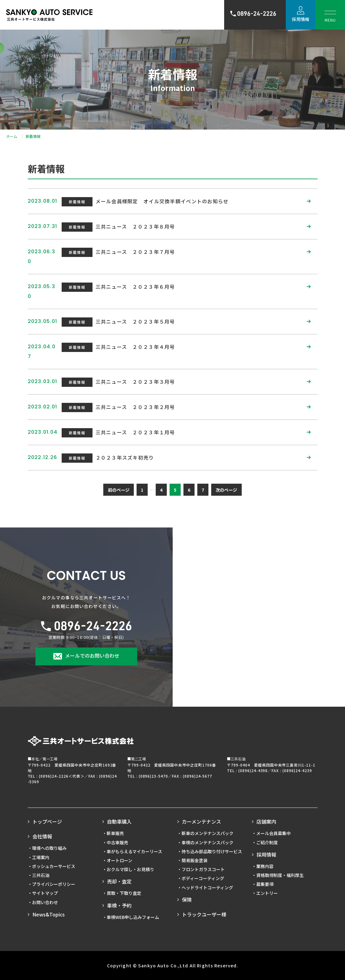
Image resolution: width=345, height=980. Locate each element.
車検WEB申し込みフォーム (133, 917)
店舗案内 (266, 821)
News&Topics (49, 914)
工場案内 (41, 857)
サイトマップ (45, 893)
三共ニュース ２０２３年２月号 (135, 407)
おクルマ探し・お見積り (130, 869)
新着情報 (77, 202)
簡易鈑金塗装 (195, 860)
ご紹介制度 (267, 842)
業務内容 (265, 866)
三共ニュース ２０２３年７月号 (135, 252)
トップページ (47, 821)
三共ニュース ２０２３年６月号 (135, 287)
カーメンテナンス (201, 821)
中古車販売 (117, 842)
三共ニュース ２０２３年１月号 (135, 432)
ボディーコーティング (203, 878)
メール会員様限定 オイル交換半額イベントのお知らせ (162, 201)
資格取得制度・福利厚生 (280, 875)
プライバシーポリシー (54, 884)
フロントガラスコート (203, 869)
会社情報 (42, 836)
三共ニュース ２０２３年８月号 (135, 226)
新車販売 (115, 833)
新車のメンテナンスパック (207, 833)
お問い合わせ (45, 902)
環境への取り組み (49, 848)
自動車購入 (119, 821)
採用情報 (301, 19)
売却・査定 (119, 881)
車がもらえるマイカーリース (134, 851)
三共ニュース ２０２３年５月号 (135, 321)
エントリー (267, 893)
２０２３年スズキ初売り (125, 457)
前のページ (119, 490)
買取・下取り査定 (124, 893)
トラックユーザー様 (204, 914)
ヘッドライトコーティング (207, 887)
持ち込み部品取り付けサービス (212, 851)
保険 (187, 899)
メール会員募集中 (273, 833)
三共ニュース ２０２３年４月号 (135, 347)
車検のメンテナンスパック (207, 842)
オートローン (119, 860)
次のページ (226, 490)
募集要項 (265, 884)
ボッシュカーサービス (54, 866)
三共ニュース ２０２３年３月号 (135, 382)
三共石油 (41, 875)
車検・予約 (119, 905)
